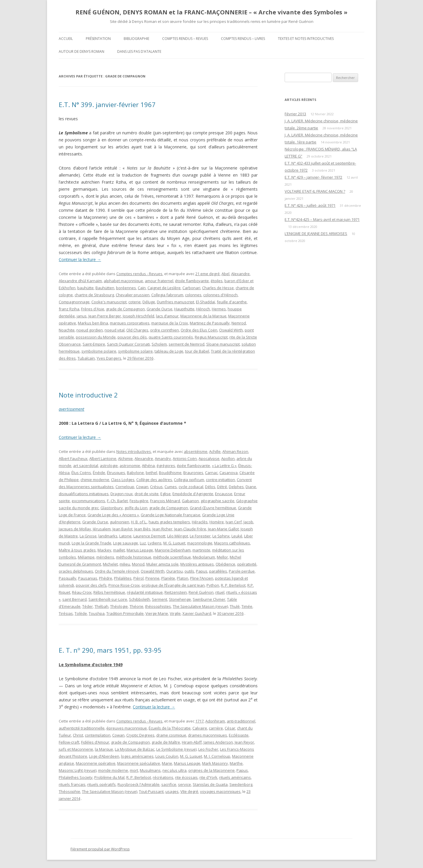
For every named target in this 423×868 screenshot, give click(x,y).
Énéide (99, 473)
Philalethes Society (76, 777)
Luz (143, 543)
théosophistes (158, 606)
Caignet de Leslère (164, 288)
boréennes (126, 288)
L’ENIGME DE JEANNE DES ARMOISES (316, 234)
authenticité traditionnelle (82, 728)
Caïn (142, 288)
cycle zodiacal (191, 487)
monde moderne (113, 770)
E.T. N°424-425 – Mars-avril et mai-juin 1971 (322, 219)
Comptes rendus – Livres (243, 39)
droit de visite (147, 494)
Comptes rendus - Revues (139, 274)
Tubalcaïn (86, 358)
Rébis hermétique (109, 592)
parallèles (218, 571)
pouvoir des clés (132, 337)
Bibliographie (136, 39)
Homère (217, 522)
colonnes (193, 295)
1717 (199, 721)
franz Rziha (69, 309)
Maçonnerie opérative (96, 763)
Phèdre (106, 578)
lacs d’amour (167, 316)
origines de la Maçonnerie (211, 770)
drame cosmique (171, 735)
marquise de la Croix (170, 323)
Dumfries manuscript (176, 302)
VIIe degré (189, 791)
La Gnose (88, 536)
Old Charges (137, 330)
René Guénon (201, 592)
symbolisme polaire (99, 351)
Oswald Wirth (231, 330)
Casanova (229, 473)
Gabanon (190, 501)
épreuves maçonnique (127, 728)
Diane (251, 487)
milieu (125, 564)
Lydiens (155, 543)
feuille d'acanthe (232, 302)
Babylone (135, 473)
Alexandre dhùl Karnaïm (80, 281)
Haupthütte (184, 309)
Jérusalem (102, 529)
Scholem (159, 344)
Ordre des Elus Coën (199, 330)
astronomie (130, 466)
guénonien (120, 522)
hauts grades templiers (169, 522)
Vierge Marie (157, 613)
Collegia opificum (189, 480)
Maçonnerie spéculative (139, 763)
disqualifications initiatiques (84, 494)
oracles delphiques (76, 571)
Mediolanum (204, 557)
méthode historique (134, 557)
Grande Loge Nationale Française (171, 515)
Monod (138, 564)
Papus (202, 571)
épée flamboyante (193, 466)
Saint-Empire (94, 344)
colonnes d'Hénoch (220, 295)
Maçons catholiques (232, 543)
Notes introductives (134, 451)
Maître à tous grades (77, 550)
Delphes (236, 487)
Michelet (110, 564)
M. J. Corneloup (217, 756)
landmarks (108, 536)
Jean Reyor (244, 742)
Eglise (166, 494)
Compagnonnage (74, 302)
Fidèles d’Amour (95, 742)
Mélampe (86, 557)
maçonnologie (200, 543)
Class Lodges (123, 480)
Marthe (236, 763)
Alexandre (240, 274)
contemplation (98, 735)
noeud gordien (90, 330)
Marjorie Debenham (173, 550)
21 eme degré (208, 274)
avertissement (72, 409)
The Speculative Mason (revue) (200, 606)
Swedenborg (241, 784)
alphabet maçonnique (123, 281)
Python (213, 585)
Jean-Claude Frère (190, 529)
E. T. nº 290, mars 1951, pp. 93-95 (110, 650)
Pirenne (152, 578)
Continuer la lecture (80, 259)
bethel (151, 473)
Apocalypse (209, 458)
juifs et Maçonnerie (76, 749)
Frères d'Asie (93, 309)
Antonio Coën (185, 458)
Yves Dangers (109, 358)
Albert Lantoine (103, 458)
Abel (225, 274)
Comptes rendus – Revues (185, 39)
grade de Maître (166, 742)
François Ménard (165, 501)
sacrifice (169, 784)
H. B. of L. (139, 522)
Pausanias (88, 578)
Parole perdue (242, 571)
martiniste (201, 550)
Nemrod (239, 323)
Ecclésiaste (239, 735)
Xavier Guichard (197, 613)
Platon (183, 578)
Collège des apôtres (154, 480)
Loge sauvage (126, 543)
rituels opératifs (101, 784)
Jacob (248, 522)
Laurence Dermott (149, 536)
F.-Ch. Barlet (117, 501)
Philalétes (123, 578)
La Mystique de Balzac (135, 749)
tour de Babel (197, 351)
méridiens (105, 557)
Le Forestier (200, 536)
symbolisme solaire (135, 351)
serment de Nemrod (187, 344)
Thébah (101, 606)
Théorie (136, 606)
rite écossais (186, 777)
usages (172, 791)
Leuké (237, 536)
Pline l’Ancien (202, 578)
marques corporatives (130, 323)
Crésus (156, 487)
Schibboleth (140, 599)
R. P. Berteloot (233, 585)
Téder (88, 606)
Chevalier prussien (133, 295)
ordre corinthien (164, 330)
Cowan (142, 487)
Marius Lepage (140, 550)
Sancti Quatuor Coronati (128, 344)
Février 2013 (295, 114)
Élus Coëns (81, 473)
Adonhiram (215, 721)
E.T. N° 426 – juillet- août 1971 (310, 205)
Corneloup (125, 487)
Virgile (175, 613)
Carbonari (191, 288)
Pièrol (139, 578)
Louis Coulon (167, 756)
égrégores (166, 466)
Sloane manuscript (223, 344)
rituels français (72, 784)
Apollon (228, 458)
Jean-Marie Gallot (223, 529)
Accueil (66, 39)
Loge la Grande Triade (92, 543)
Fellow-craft (69, 742)
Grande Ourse (160, 309)
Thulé (235, 606)
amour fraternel (159, 281)
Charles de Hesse (218, 288)
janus (82, 316)
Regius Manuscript (211, 337)
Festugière (139, 501)
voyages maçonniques (220, 791)
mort (134, 770)
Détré (222, 487)
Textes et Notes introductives (306, 39)
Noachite (67, 330)
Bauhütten (105, 288)
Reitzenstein (176, 592)
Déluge (149, 302)
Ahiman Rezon (235, 451)
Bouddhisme (170, 473)
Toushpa (97, 613)
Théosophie (69, 791)
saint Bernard (74, 599)
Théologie (119, 606)
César (230, 728)
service (184, 784)
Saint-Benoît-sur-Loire (108, 599)
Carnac (211, 473)
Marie (167, 763)
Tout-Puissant (151, 791)
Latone (125, 536)
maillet (119, 550)
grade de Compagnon (125, 309)
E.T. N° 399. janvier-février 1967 (107, 104)
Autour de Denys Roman (82, 51)
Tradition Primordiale (125, 613)
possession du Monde (96, 337)
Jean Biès (142, 529)
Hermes (219, 309)
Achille (215, 451)
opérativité (247, 564)
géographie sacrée (218, 501)
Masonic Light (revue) (78, 770)
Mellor (222, 557)
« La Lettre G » (224, 466)
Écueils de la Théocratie (170, 728)
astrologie (109, 466)
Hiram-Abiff (192, 742)
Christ (78, 735)
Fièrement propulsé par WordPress (100, 849)
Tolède (81, 613)
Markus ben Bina (93, 323)
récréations (163, 777)
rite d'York (208, 777)
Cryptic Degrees (140, 735)
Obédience (225, 564)
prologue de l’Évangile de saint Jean (173, 585)
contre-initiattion (220, 480)
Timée (247, 606)
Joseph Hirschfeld (139, 316)
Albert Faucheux (73, 458)
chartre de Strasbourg (94, 295)
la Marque (104, 749)
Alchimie (125, 458)
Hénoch (203, 309)
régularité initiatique (145, 592)
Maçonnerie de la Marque (203, 316)
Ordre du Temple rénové (117, 571)
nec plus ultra (174, 770)
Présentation (98, 39)
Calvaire (200, 728)
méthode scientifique (172, 557)
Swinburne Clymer (209, 599)
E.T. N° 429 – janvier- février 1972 (313, 177)
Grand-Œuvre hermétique (213, 508)
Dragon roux (122, 494)
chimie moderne (95, 480)
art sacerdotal (86, 466)
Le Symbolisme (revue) (176, 749)
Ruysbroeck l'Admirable (139, 784)
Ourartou (174, 571)
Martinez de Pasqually (210, 323)
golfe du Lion (136, 508)
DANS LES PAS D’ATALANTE (139, 51)
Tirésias (66, 613)
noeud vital (115, 330)
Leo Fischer (208, 749)
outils (189, 571)
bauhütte (85, 288)
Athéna (148, 466)
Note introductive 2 (88, 395)
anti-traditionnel (241, 721)
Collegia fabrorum (167, 295)
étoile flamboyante (192, 281)
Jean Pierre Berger (105, 316)
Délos (210, 487)
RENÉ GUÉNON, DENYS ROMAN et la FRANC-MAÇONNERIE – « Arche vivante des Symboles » (211, 12)
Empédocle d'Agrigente (193, 494)
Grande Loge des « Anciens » (113, 515)
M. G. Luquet (174, 543)
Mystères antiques (197, 564)
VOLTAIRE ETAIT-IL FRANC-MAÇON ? (315, 191)
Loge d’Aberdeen (104, 756)
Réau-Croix (82, 592)
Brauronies (193, 473)
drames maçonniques (208, 735)
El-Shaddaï (205, 302)
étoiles (217, 281)
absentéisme (196, 451)
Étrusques (116, 473)
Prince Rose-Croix (124, 585)
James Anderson (218, 742)
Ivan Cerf (234, 522)
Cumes (171, 487)
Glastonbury (112, 508)
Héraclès (200, 522)
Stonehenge (180, 599)
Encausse (224, 494)
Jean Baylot (122, 529)
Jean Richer (162, 529)
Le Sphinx (221, 536)
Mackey (104, 550)
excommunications (88, 501)
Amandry (163, 458)
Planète (168, 578)
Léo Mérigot (178, 536)
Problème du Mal (109, 777)
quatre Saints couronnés (171, 337)
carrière (216, 728)
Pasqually (68, 578)
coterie (135, 302)
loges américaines (137, 756)
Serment (160, 599)
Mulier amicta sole (162, 564)
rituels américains (235, 777)
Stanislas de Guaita (210, 784)
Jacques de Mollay (75, 529)
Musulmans (150, 770)
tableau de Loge (169, 351)
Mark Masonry (215, 763)
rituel (220, 592)
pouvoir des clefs (91, 585)
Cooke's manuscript (109, 302)
